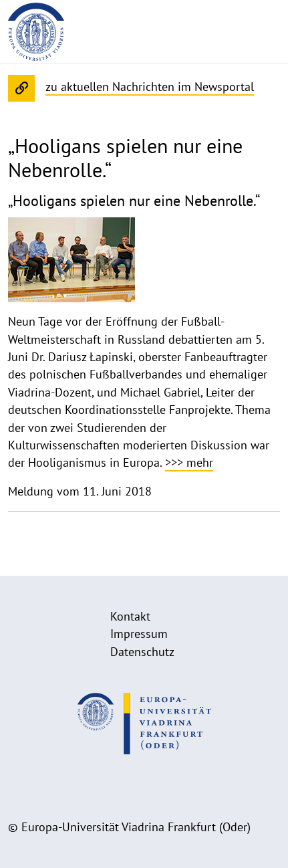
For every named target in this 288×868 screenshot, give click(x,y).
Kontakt (130, 616)
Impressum (139, 634)
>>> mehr (189, 462)
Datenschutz (142, 652)
